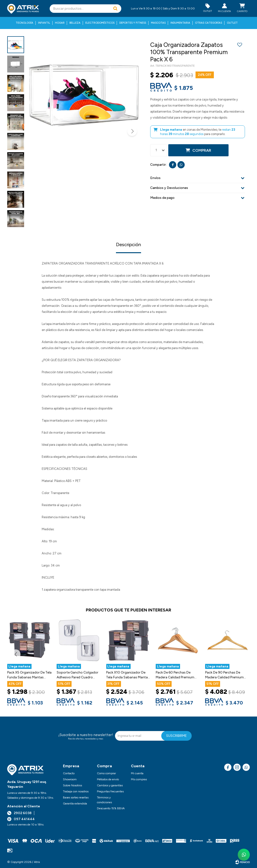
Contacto (69, 773)
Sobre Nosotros (72, 785)
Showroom (70, 779)
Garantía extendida (75, 803)
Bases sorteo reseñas (76, 797)
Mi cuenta (137, 773)
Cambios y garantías (110, 785)
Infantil (44, 23)
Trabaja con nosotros (76, 791)
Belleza (75, 23)
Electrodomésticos (100, 23)
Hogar (60, 23)
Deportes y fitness (133, 23)
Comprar (202, 150)
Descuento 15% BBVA (111, 808)
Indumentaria (180, 23)
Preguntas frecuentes (110, 791)
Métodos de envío (108, 779)
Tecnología (24, 23)
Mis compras (139, 779)
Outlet (232, 23)
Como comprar (106, 773)
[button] (115, 9)
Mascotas (158, 23)
